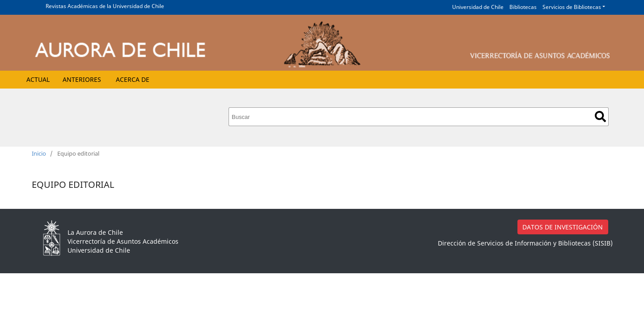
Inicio (39, 153)
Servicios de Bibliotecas (572, 7)
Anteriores (82, 79)
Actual (38, 79)
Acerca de (133, 79)
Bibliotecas (523, 7)
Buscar (600, 117)
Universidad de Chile (478, 7)
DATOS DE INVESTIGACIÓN (563, 227)
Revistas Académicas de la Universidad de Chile (105, 6)
